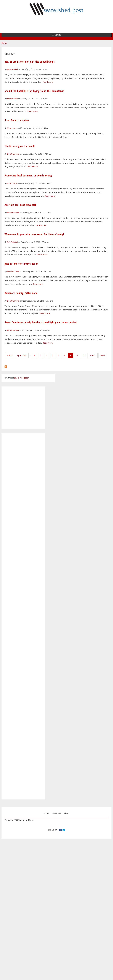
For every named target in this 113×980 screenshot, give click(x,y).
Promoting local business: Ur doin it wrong (28, 175)
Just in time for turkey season (21, 264)
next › (93, 355)
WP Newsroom (13, 154)
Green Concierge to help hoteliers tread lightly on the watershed (41, 322)
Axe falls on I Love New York (21, 205)
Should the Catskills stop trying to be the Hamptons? (34, 91)
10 (77, 355)
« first (10, 355)
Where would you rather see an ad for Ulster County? (34, 234)
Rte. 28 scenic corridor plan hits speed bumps (30, 62)
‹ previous (22, 355)
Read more (48, 82)
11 (84, 355)
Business (57, 813)
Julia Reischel (12, 69)
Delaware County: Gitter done (21, 293)
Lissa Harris (12, 128)
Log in (17, 378)
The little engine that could (20, 146)
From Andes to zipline (17, 120)
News (67, 813)
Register (25, 378)
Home (4, 43)
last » (103, 355)
